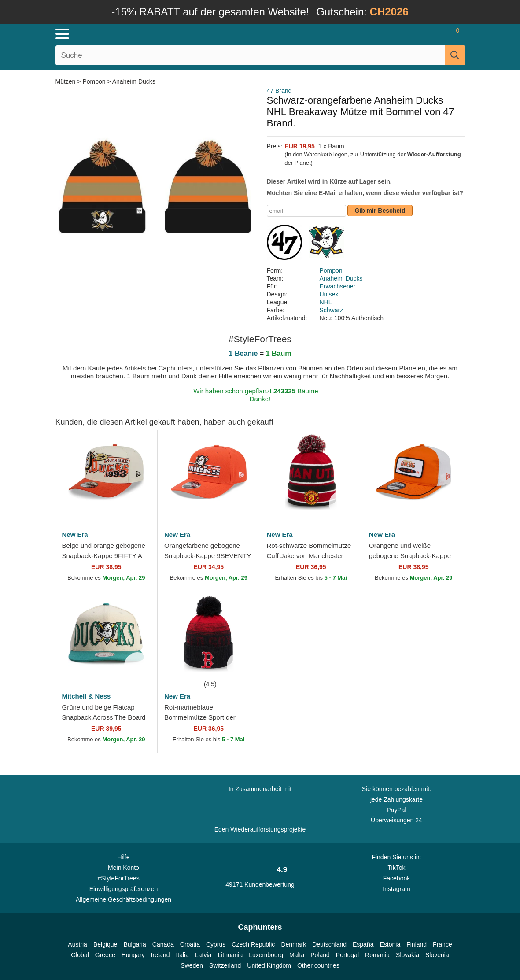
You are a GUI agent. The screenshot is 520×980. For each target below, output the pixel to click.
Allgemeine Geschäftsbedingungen (124, 899)
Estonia (390, 944)
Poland (320, 955)
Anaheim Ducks (134, 81)
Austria (77, 944)
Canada (163, 944)
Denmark (293, 944)
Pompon (94, 81)
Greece (105, 955)
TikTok (396, 868)
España (363, 944)
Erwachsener (338, 286)
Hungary (133, 955)
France (443, 944)
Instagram (396, 889)
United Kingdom (269, 965)
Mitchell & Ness (87, 696)
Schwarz (332, 310)
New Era (75, 534)
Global (80, 955)
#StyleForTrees (124, 878)
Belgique (105, 944)
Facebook (396, 878)
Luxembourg (266, 955)
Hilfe (123, 857)
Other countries (318, 965)
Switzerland (225, 965)
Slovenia (437, 955)
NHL (326, 302)
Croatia (190, 944)
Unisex (329, 294)
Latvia (203, 955)
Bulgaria (135, 944)
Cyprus (216, 944)
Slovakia (408, 955)
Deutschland (329, 944)
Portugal (347, 955)
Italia (182, 955)
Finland (417, 944)
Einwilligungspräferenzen (124, 889)
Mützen (66, 81)
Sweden (192, 965)
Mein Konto (124, 868)
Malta (297, 955)
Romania (377, 955)
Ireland (160, 955)
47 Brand (279, 91)
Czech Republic (253, 944)
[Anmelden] (405, 34)
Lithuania (230, 955)
